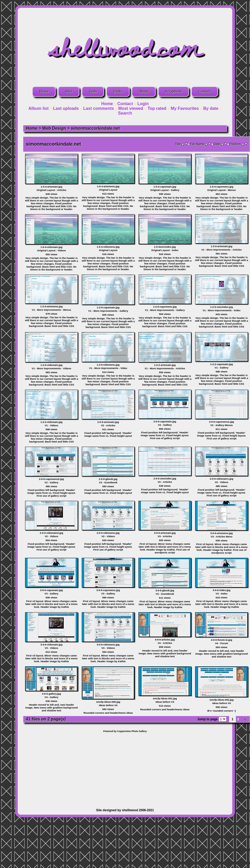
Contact (204, 91)
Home (44, 91)
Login (143, 104)
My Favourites (185, 108)
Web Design (54, 128)
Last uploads (66, 108)
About (144, 91)
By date (211, 108)
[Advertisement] (125, 768)
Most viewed (131, 108)
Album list (39, 108)
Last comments (99, 108)
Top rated (157, 108)
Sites (69, 91)
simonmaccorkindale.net (95, 128)
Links (118, 91)
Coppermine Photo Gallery (132, 731)
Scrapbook (174, 91)
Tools (93, 91)
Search (125, 113)
